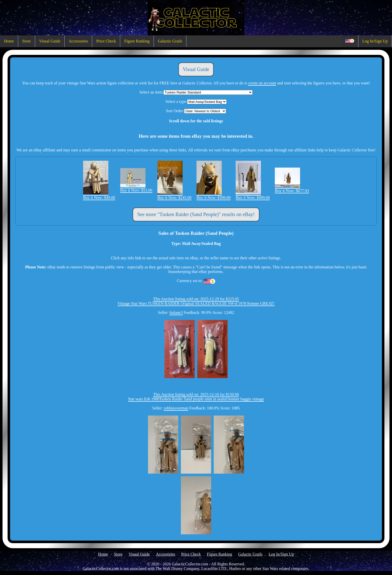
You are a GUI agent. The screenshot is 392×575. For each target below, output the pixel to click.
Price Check (106, 41)
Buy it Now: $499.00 (253, 195)
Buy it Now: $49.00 (99, 195)
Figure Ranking (137, 41)
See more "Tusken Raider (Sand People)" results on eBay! (196, 214)
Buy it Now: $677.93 (292, 188)
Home (9, 41)
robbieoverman (176, 408)
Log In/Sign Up (375, 41)
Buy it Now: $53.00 (136, 188)
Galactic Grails (170, 41)
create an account (262, 83)
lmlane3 (176, 313)
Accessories (78, 41)
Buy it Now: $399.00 (214, 195)
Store (27, 41)
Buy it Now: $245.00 (174, 195)
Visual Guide (50, 41)
